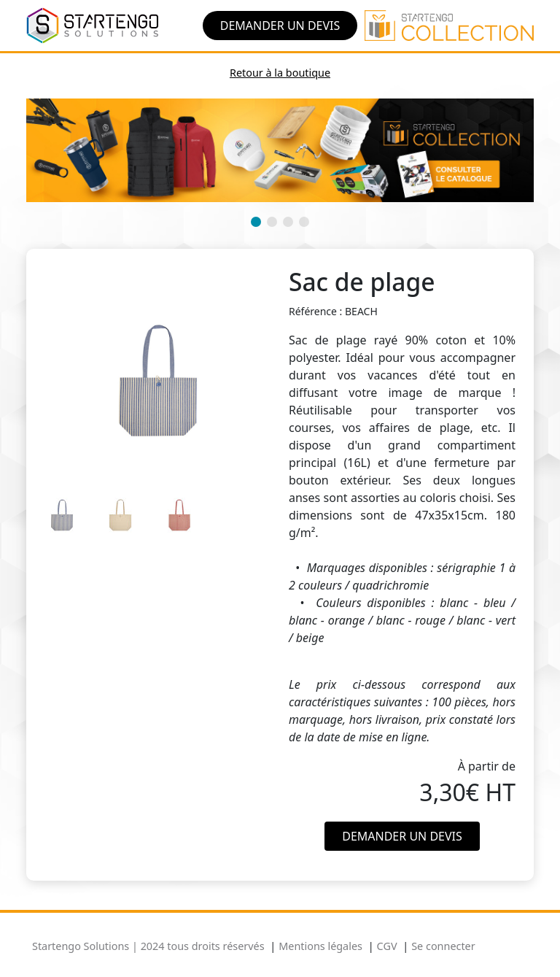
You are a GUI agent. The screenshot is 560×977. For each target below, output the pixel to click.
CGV (387, 946)
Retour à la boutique (280, 73)
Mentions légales (320, 946)
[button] (256, 222)
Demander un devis (280, 26)
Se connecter (443, 946)
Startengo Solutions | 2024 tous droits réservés (148, 946)
